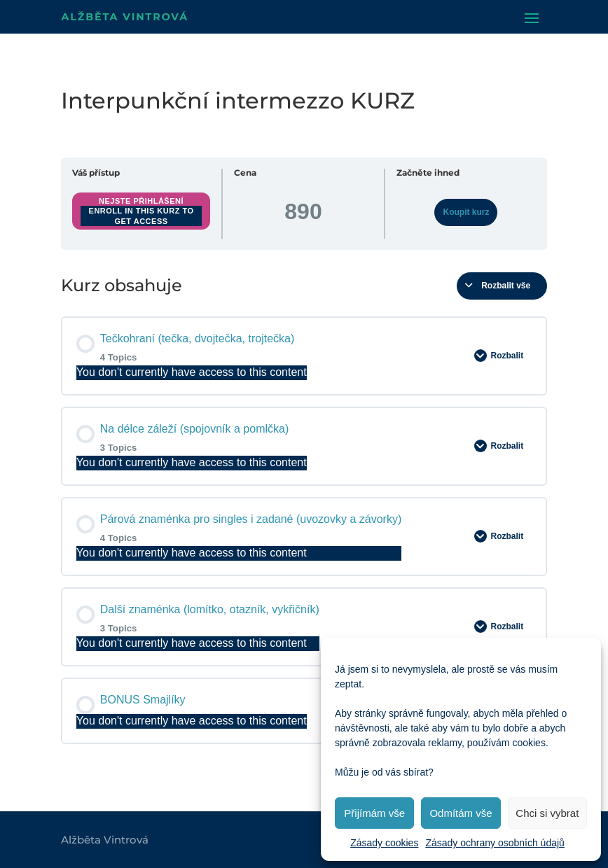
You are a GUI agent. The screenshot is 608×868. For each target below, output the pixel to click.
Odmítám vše (461, 813)
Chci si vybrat (547, 813)
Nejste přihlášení (141, 201)
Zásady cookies (384, 843)
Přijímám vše (374, 813)
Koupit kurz (466, 212)
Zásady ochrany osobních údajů (495, 843)
